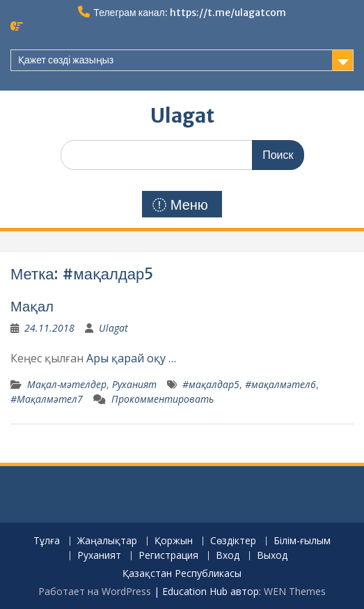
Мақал (32, 306)
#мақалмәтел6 (280, 384)
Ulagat (182, 116)
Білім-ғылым (302, 541)
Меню (180, 205)
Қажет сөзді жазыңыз (66, 60)
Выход (272, 556)
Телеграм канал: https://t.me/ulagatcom (189, 13)
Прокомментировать (163, 399)
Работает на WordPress (95, 591)
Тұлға (47, 541)
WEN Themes (295, 591)
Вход (228, 556)
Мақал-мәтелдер (67, 384)
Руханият (134, 384)
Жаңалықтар (107, 541)
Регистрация (168, 556)
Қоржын (174, 541)
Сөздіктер (233, 541)
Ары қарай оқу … (131, 358)
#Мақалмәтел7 (47, 399)
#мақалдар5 (211, 384)
